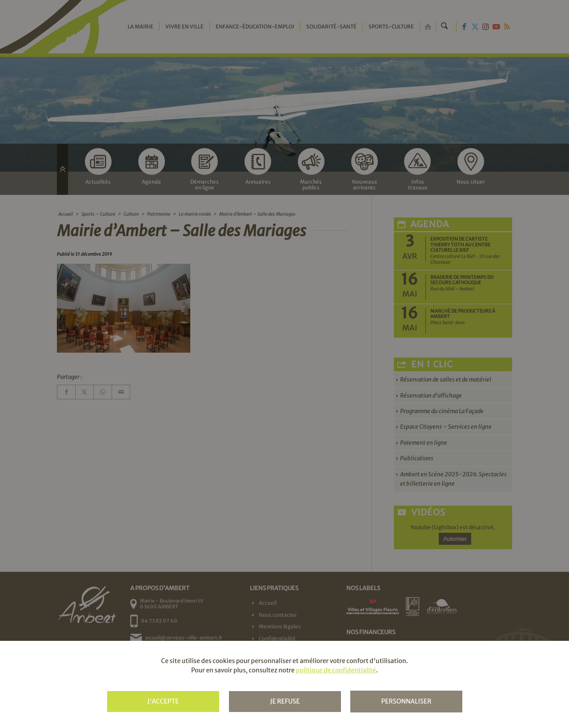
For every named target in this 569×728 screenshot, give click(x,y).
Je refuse (285, 701)
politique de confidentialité (336, 670)
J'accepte (163, 701)
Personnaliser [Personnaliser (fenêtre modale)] (406, 701)
